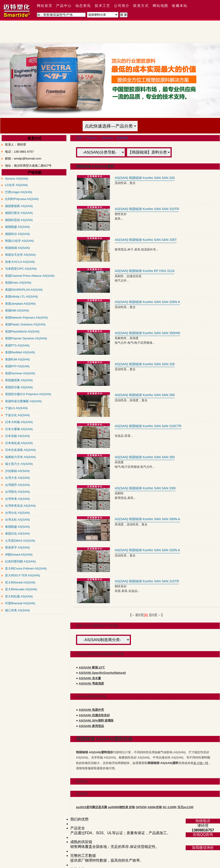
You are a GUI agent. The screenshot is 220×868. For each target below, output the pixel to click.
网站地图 (160, 6)
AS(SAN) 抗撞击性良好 (94, 715)
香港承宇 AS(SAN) (17, 547)
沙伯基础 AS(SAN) (17, 471)
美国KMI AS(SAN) (17, 310)
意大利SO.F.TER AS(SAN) (23, 575)
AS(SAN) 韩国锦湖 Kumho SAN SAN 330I (145, 488)
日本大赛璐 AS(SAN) (19, 429)
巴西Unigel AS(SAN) (19, 192)
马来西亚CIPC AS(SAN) (21, 269)
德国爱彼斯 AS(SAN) (19, 206)
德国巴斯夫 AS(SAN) (19, 213)
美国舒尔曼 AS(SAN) (19, 387)
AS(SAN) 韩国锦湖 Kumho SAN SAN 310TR (147, 209)
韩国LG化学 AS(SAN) (19, 241)
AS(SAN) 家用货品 (91, 726)
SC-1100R (170, 807)
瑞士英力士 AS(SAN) (19, 464)
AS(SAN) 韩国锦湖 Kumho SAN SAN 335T (146, 240)
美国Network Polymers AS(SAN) (26, 318)
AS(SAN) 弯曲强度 (91, 683)
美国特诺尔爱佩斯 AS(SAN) (23, 401)
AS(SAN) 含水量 (90, 678)
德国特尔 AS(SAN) (17, 234)
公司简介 (122, 6)
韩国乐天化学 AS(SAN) (20, 255)
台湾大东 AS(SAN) (17, 478)
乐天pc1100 (185, 807)
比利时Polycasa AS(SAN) (22, 199)
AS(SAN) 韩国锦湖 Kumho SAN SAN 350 (145, 457)
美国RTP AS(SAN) (17, 366)
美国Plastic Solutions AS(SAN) (25, 324)
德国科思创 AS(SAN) (19, 220)
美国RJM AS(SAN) (17, 359)
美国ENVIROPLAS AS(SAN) (24, 290)
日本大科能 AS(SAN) (19, 422)
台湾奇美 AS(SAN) (17, 499)
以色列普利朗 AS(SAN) (20, 561)
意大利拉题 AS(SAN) (19, 596)
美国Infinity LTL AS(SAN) (22, 297)
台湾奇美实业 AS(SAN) (20, 506)
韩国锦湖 (122, 138)
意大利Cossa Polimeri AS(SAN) (26, 568)
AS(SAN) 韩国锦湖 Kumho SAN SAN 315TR (147, 581)
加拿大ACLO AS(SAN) (20, 262)
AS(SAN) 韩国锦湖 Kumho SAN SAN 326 (145, 364)
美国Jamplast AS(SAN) (20, 304)
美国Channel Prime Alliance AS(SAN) (30, 276)
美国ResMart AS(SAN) (20, 352)
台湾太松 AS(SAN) (17, 520)
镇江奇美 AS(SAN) (17, 610)
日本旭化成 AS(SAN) (19, 443)
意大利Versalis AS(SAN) (21, 589)
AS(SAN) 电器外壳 (91, 710)
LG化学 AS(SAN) (16, 185)
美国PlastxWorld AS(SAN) (22, 331)
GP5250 (141, 807)
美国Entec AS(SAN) (18, 283)
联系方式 (141, 6)
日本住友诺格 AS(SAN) (20, 450)
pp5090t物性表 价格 (122, 807)
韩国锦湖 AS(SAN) (17, 248)
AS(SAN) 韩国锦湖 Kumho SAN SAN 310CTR (148, 426)
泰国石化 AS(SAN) (17, 534)
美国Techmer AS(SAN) (20, 373)
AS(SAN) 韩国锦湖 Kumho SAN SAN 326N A (147, 302)
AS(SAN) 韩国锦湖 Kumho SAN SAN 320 (145, 178)
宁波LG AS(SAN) (16, 408)
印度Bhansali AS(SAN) (20, 603)
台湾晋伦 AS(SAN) (17, 492)
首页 (79, 138)
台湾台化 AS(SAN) (17, 513)
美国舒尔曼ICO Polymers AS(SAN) (28, 394)
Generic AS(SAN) (17, 179)
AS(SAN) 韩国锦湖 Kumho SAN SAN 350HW (147, 333)
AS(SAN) (107, 138)
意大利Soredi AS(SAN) (20, 582)
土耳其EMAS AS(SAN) (20, 541)
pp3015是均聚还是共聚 (92, 807)
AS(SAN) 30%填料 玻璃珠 (96, 720)
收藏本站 (180, 6)
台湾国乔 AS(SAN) (17, 485)
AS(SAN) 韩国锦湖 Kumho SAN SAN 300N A (147, 519)
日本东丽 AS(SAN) (17, 436)
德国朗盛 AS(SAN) (17, 227)
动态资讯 (83, 6)
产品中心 (64, 6)
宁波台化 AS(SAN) (17, 415)
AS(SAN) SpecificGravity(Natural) (102, 673)
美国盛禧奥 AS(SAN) (19, 380)
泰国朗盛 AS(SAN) (17, 527)
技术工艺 (103, 6)
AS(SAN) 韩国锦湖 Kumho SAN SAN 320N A (147, 550)
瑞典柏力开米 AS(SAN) (20, 457)
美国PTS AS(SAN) (17, 345)
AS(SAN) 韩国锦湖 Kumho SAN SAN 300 (145, 395)
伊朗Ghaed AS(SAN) (19, 555)
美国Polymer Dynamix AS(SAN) (26, 338)
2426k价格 (155, 807)
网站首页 (45, 6)
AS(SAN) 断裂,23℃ (92, 667)
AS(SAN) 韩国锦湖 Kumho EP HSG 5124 (145, 271)
